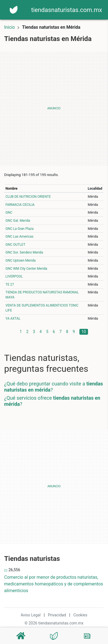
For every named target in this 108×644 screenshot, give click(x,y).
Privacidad (57, 615)
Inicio (9, 27)
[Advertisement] (54, 108)
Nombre (12, 189)
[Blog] (87, 636)
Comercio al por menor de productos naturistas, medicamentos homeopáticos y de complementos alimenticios (54, 584)
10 (84, 332)
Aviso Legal (31, 615)
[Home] (14, 9)
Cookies (80, 615)
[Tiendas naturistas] (54, 636)
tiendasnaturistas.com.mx (66, 10)
